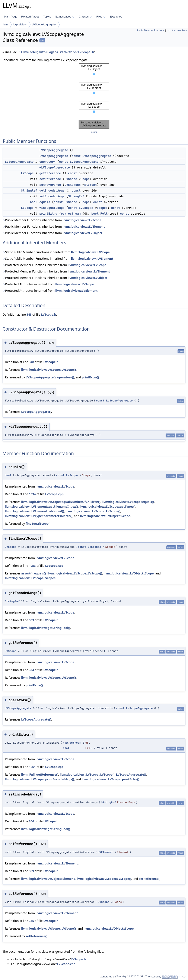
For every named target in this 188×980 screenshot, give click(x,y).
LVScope (27, 173)
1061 (32, 767)
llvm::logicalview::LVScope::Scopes (30, 578)
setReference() (149, 879)
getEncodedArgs (52, 190)
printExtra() (90, 377)
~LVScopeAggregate (55, 167)
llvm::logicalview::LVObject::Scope (105, 516)
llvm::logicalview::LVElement (84, 226)
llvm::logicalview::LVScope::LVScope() (48, 370)
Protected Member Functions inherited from (55, 265)
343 (29, 314)
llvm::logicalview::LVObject (82, 233)
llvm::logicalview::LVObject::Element (48, 879)
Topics (47, 17)
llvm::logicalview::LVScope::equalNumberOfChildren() (61, 502)
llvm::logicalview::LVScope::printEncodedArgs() (39, 779)
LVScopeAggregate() (41, 377)
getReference (50, 173)
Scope (85, 179)
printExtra (48, 214)
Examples (116, 17)
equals (45, 202)
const (76, 156)
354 (31, 670)
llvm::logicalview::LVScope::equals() (128, 502)
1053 (32, 566)
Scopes (102, 208)
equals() (40, 573)
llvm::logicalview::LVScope (82, 220)
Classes (85, 17)
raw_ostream (71, 214)
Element (91, 185)
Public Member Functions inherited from (52, 220)
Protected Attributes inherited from (48, 284)
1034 (32, 494)
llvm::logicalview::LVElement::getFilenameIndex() (41, 506)
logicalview (20, 24)
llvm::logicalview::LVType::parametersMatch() (39, 516)
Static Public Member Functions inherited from (56, 252)
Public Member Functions (151, 30)
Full (104, 214)
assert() (27, 573)
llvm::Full (28, 774)
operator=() (66, 377)
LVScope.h (49, 314)
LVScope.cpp (54, 494)
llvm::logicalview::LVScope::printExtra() (110, 779)
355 (31, 921)
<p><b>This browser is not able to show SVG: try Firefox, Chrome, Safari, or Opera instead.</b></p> (94, 96)
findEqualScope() (38, 524)
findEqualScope (52, 208)
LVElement (73, 185)
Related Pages (30, 17)
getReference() (47, 774)
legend (94, 132)
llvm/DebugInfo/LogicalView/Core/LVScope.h (57, 52)
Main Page (11, 17)
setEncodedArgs (52, 196)
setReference (50, 179)
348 (31, 362)
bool (34, 202)
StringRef (29, 190)
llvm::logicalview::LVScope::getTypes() (107, 506)
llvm (5, 24)
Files (101, 17)
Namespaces (65, 17)
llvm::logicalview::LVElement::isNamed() (34, 511)
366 (31, 821)
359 (31, 871)
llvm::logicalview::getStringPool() (46, 628)
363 (31, 620)
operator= (48, 162)
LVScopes (86, 208)
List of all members (177, 30)
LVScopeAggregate (44, 24)
